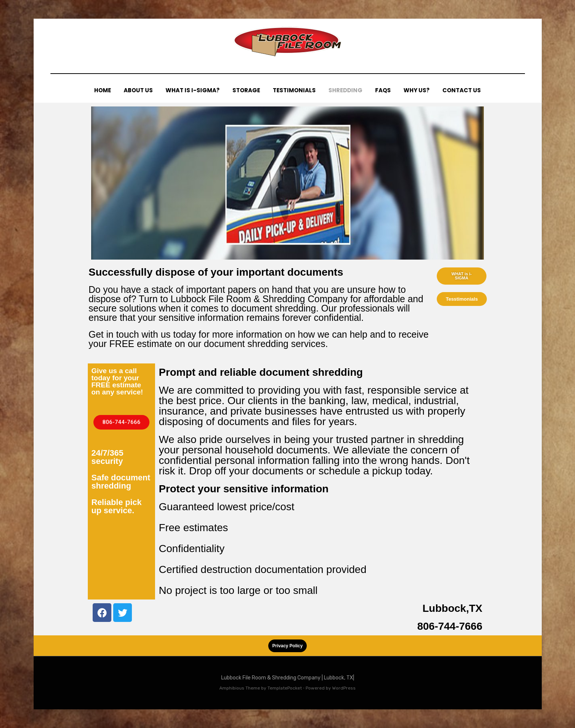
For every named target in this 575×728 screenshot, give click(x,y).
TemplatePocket (285, 688)
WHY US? (417, 90)
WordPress (344, 688)
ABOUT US (138, 90)
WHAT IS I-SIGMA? (193, 90)
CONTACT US (462, 90)
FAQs (383, 90)
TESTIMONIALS (294, 90)
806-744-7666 (450, 626)
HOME (103, 90)
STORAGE (246, 90)
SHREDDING (345, 90)
